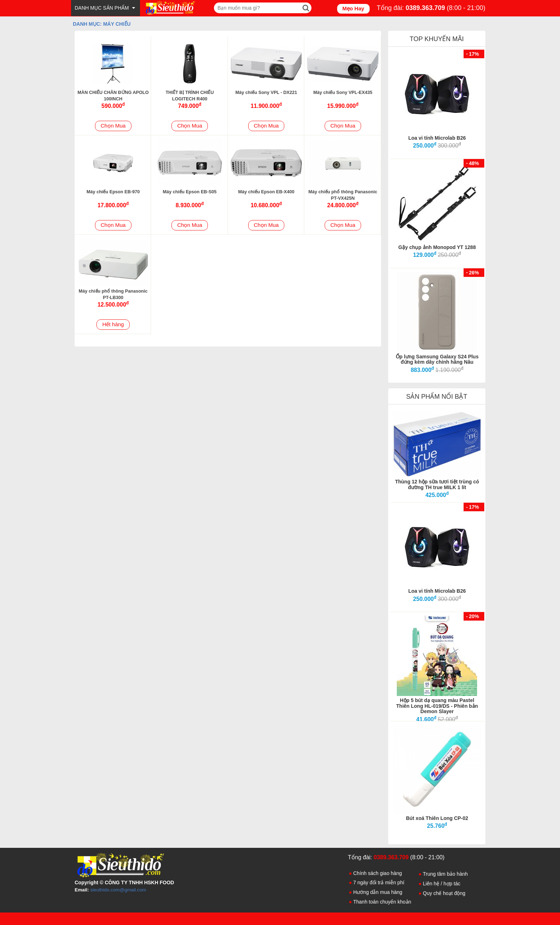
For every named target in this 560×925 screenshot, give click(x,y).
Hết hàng (113, 324)
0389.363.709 (425, 8)
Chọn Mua (113, 126)
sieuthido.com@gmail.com (118, 890)
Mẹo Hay (353, 8)
